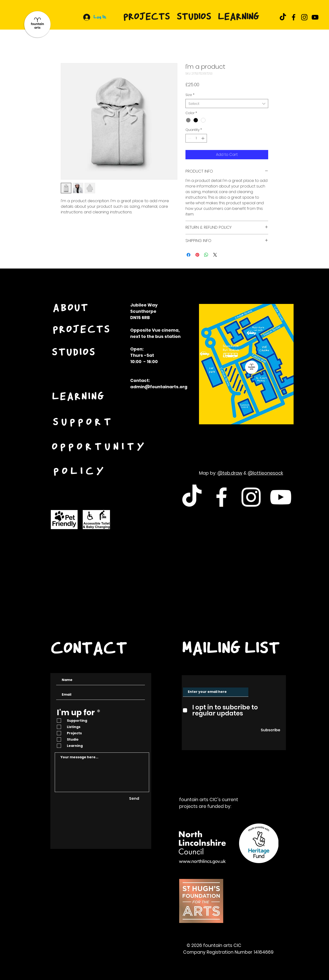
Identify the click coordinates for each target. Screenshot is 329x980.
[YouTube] (315, 17)
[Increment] (203, 138)
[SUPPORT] (84, 423)
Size (190, 95)
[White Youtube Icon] (281, 497)
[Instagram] (304, 17)
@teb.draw (230, 473)
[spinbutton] (196, 138)
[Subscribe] (271, 730)
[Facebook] (294, 17)
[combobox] (227, 104)
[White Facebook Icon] (221, 497)
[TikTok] (283, 17)
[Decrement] (189, 138)
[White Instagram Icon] (251, 497)
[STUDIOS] (74, 353)
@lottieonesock (265, 473)
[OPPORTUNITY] (100, 448)
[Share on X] (215, 255)
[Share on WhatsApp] (206, 255)
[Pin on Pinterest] (197, 255)
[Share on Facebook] (188, 255)
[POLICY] (80, 472)
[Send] (134, 799)
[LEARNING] (79, 397)
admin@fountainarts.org (159, 387)
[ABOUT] (71, 309)
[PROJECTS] (82, 330)
